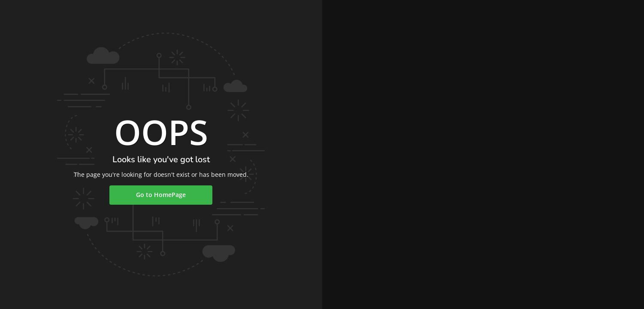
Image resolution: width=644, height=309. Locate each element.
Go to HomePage (161, 195)
